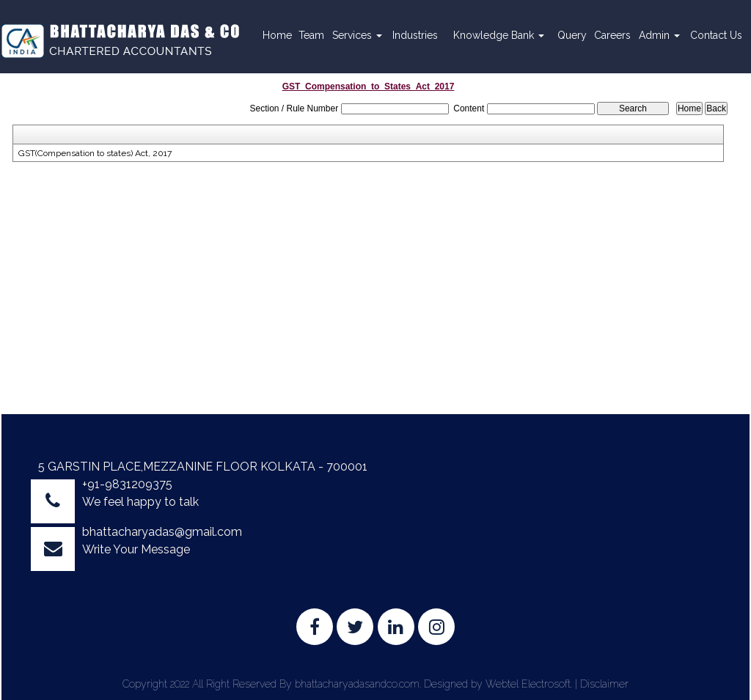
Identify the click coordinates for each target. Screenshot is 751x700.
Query (572, 35)
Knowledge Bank (499, 35)
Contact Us (716, 35)
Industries (415, 35)
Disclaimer (604, 684)
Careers (612, 35)
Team (311, 35)
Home (277, 35)
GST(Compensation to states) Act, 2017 (95, 153)
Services (357, 35)
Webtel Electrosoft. (529, 684)
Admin (659, 35)
